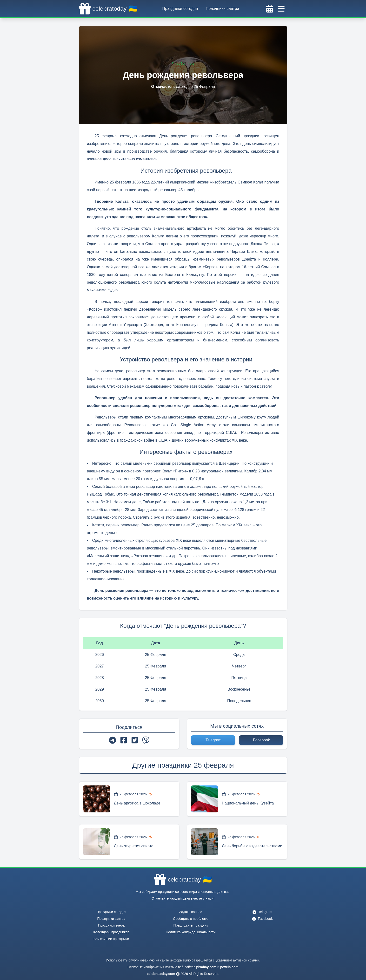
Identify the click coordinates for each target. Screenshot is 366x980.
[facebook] (124, 740)
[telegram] (113, 740)
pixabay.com (206, 967)
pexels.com (229, 967)
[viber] (146, 740)
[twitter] (135, 740)
